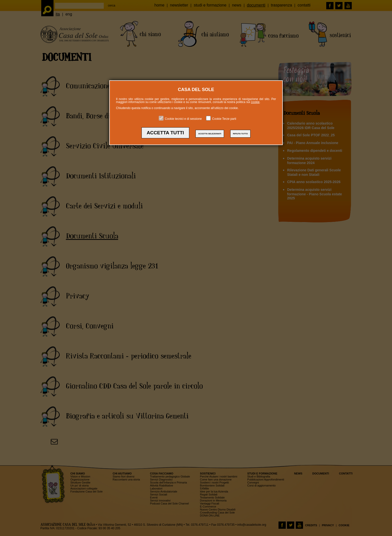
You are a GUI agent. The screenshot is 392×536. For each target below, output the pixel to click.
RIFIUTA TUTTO (240, 134)
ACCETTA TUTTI (165, 133)
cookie (255, 102)
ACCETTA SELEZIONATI (210, 134)
